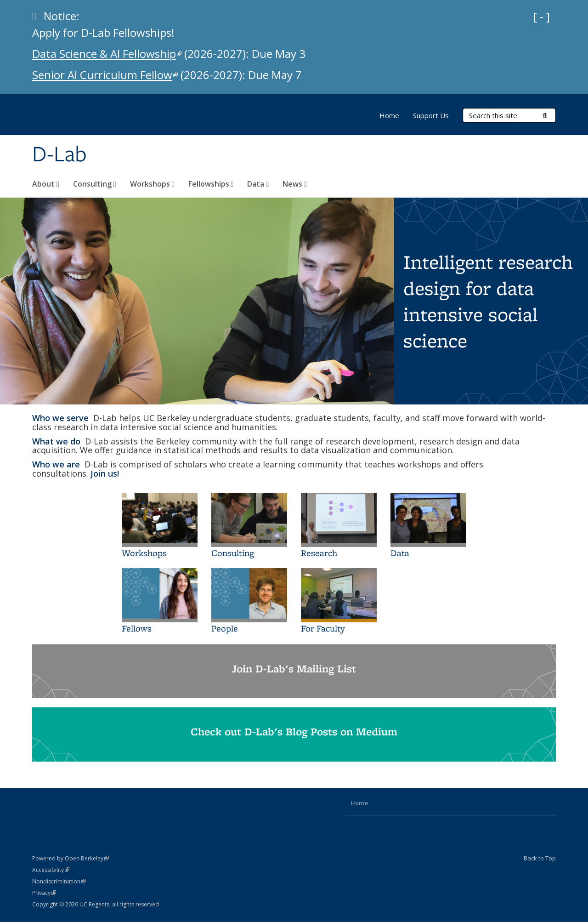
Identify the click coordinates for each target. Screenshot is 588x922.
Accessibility (51, 870)
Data (258, 184)
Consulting (95, 184)
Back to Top (540, 858)
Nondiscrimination (59, 881)
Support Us (431, 115)
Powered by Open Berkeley (71, 858)
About (46, 184)
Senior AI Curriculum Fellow (105, 75)
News (295, 184)
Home (389, 115)
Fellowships (211, 184)
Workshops (152, 184)
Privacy (44, 893)
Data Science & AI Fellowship (107, 54)
